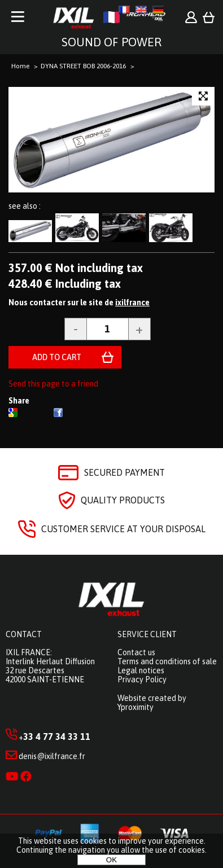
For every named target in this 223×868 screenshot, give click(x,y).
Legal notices (141, 670)
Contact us (136, 652)
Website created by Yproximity (152, 703)
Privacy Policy (142, 680)
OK (111, 860)
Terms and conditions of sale (167, 661)
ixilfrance (132, 303)
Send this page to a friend (53, 384)
